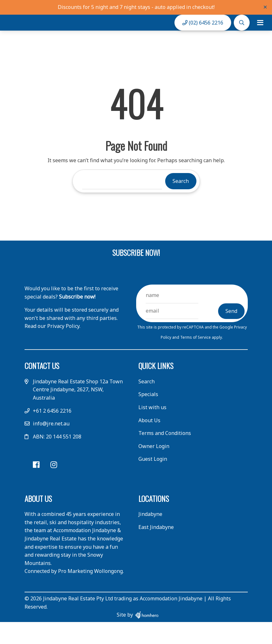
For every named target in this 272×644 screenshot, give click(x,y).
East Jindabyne (156, 549)
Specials (148, 417)
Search (147, 404)
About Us (149, 443)
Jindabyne (150, 537)
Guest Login (153, 481)
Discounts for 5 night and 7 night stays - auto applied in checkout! (136, 7)
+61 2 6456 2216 (52, 433)
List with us (152, 430)
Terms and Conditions (165, 456)
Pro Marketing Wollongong (90, 594)
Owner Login (154, 468)
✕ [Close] (265, 7)
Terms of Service (196, 360)
